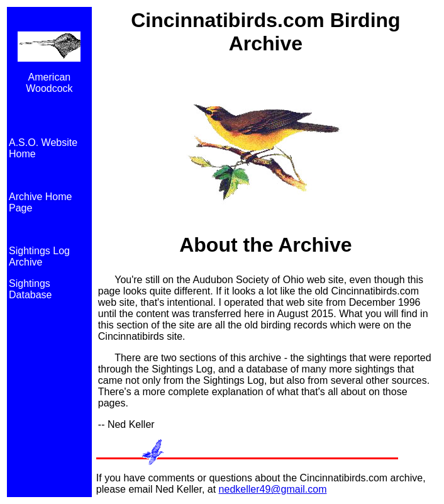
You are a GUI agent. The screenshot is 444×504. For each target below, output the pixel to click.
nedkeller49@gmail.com (273, 489)
